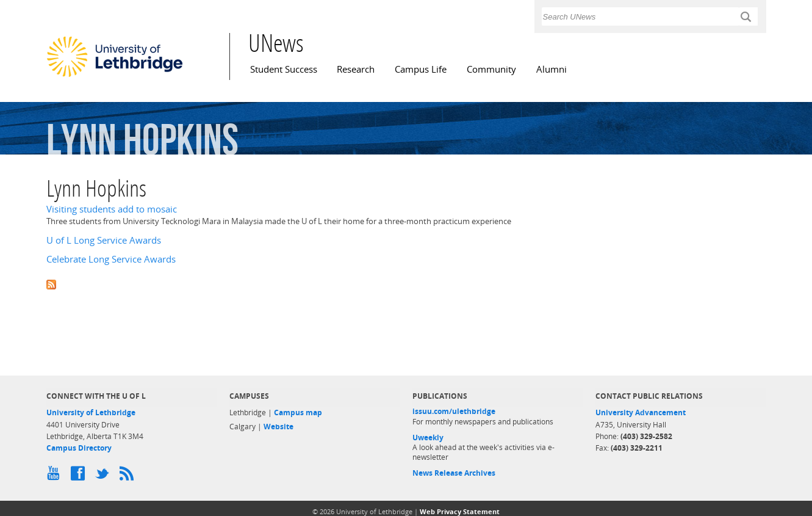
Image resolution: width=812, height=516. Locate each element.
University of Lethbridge (91, 412)
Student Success (284, 69)
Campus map (298, 412)
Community (491, 69)
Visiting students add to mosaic (112, 209)
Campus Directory (79, 448)
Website (278, 427)
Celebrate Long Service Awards (111, 259)
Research (356, 69)
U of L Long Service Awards (104, 240)
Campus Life (421, 69)
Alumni (552, 69)
